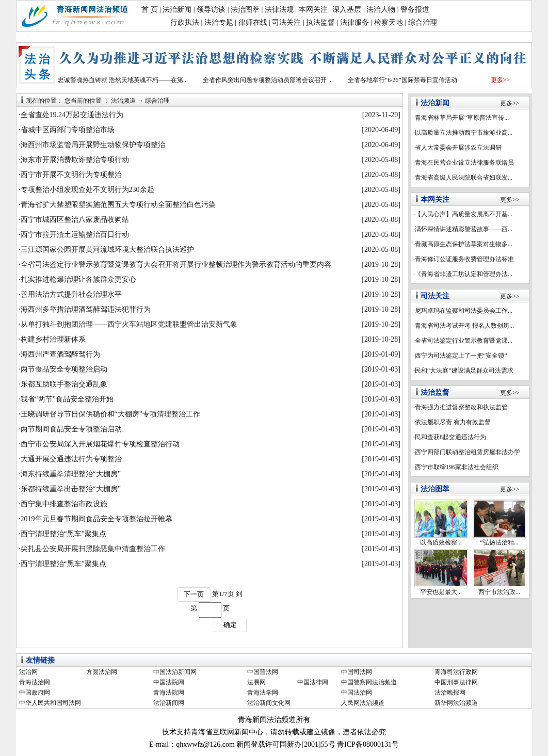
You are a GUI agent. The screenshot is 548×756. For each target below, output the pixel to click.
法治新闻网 (169, 703)
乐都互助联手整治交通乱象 (64, 384)
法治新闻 (177, 10)
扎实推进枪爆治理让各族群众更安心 (78, 279)
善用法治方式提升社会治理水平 (71, 294)
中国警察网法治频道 (369, 682)
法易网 (256, 682)
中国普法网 (263, 672)
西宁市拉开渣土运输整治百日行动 (75, 235)
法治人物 (381, 10)
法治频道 (123, 101)
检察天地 (389, 22)
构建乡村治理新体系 (53, 339)
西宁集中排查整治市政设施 (64, 504)
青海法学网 (263, 693)
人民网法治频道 (363, 703)
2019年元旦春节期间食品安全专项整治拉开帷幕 (96, 519)
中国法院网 (169, 682)
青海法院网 (169, 693)
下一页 (194, 594)
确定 (230, 625)
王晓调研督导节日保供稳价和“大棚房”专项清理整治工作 (110, 414)
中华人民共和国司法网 (50, 703)
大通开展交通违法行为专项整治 (71, 459)
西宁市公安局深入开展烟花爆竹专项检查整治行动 (100, 444)
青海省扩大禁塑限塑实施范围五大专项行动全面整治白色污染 (118, 205)
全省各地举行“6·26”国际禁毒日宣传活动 (402, 80)
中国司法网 (357, 672)
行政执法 (185, 22)
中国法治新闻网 (175, 672)
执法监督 (320, 22)
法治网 (28, 672)
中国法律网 (313, 682)
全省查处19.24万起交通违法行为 (72, 115)
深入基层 (347, 10)
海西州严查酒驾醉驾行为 (60, 354)
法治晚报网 (450, 693)
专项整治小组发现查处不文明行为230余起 (87, 190)
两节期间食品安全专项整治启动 (71, 429)
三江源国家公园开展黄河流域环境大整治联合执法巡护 (107, 250)
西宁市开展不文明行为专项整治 (71, 175)
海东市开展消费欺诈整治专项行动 (75, 160)
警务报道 (415, 10)
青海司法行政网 (456, 672)
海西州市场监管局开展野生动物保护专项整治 (93, 145)
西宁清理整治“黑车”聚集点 (63, 534)
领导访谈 (211, 10)
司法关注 (286, 22)
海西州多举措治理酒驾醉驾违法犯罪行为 (86, 309)
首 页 (150, 10)
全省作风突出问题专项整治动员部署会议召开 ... (268, 80)
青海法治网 (35, 682)
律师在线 (253, 22)
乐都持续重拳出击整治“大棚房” (71, 489)
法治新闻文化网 (269, 703)
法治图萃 (245, 10)
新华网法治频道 (456, 703)
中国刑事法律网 (456, 682)
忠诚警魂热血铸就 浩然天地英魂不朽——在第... (123, 80)
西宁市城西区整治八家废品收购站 (75, 220)
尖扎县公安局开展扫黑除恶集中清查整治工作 (93, 549)
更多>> (501, 80)
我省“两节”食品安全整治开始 (67, 399)
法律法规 (279, 10)
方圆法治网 (102, 672)
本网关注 (313, 10)
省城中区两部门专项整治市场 (68, 130)
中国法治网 (357, 693)
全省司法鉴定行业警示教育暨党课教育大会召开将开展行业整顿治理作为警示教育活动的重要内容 (176, 264)
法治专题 (219, 22)
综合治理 (423, 22)
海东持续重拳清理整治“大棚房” (71, 474)
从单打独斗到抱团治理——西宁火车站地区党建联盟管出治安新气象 (129, 324)
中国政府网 (35, 693)
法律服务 (354, 22)
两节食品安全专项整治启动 (64, 369)
